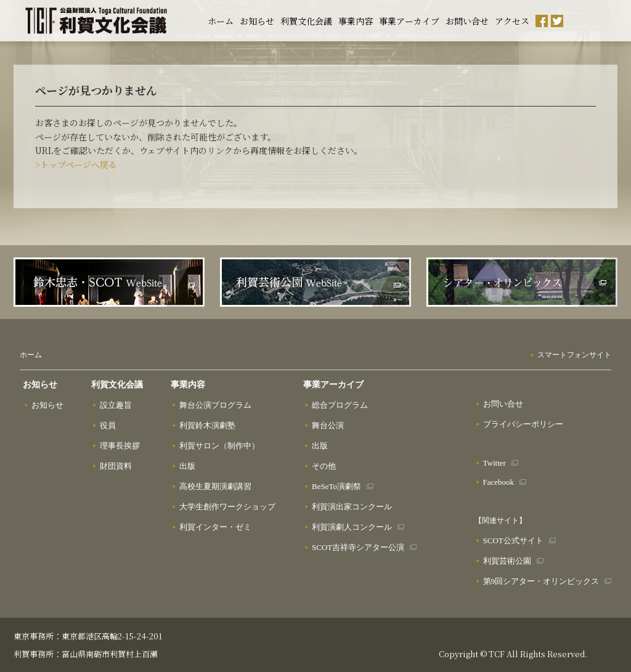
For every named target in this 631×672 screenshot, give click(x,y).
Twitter (495, 463)
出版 (187, 466)
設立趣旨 (116, 405)
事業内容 (356, 21)
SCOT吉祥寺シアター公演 (358, 547)
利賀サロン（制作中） (219, 446)
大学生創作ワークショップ (227, 507)
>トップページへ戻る (76, 164)
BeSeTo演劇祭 (336, 486)
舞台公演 (328, 425)
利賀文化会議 (306, 21)
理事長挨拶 (120, 446)
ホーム (221, 21)
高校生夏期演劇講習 (215, 486)
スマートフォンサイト (574, 355)
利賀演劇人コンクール (352, 527)
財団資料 (116, 466)
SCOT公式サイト (513, 540)
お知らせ (257, 21)
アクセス (512, 21)
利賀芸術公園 (507, 561)
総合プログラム (340, 405)
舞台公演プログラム (215, 405)
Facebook (499, 482)
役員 (108, 425)
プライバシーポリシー (523, 424)
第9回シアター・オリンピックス (541, 581)
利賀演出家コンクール (352, 507)
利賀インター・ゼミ (215, 527)
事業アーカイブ (409, 21)
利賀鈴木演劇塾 (207, 425)
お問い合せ (467, 21)
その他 (324, 466)
